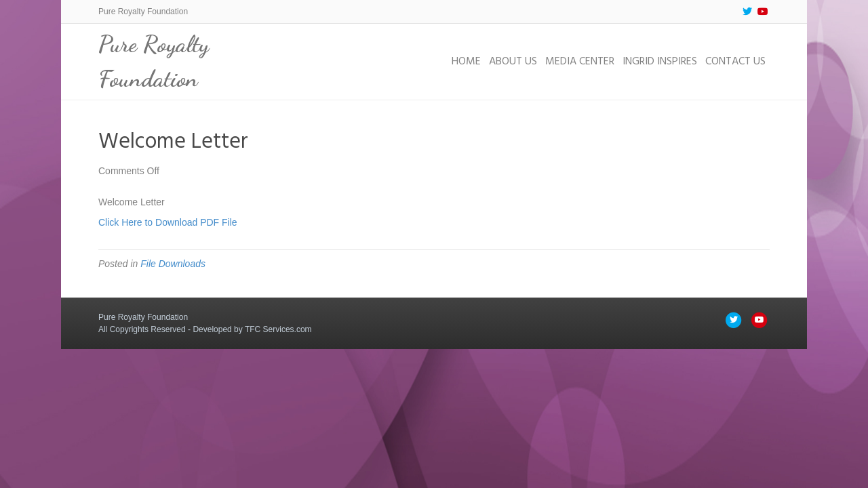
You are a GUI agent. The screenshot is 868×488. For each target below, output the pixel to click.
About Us (513, 62)
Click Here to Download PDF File (168, 222)
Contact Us (735, 62)
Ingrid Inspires (660, 62)
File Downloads (173, 264)
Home (466, 62)
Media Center (580, 62)
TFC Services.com (278, 329)
